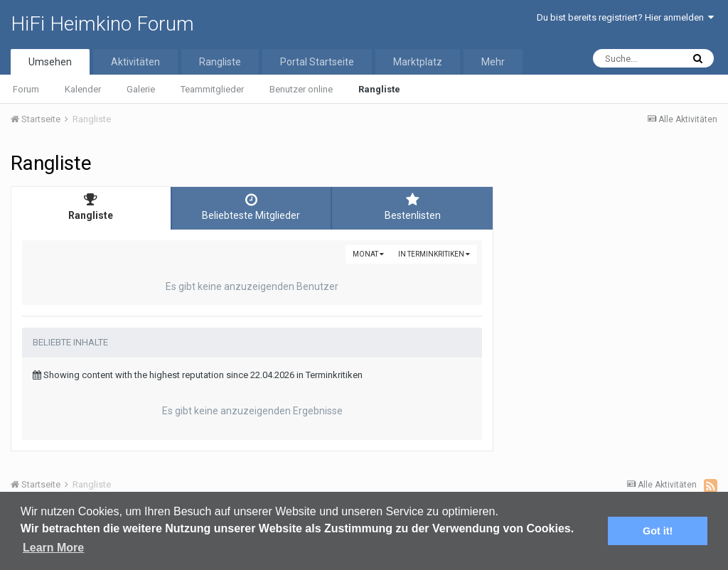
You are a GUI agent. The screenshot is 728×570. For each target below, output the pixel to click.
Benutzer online (301, 89)
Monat (368, 254)
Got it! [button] (658, 531)
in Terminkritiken (434, 254)
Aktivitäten (135, 62)
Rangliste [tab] (91, 207)
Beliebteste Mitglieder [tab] (252, 207)
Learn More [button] (53, 548)
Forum (26, 89)
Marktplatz (418, 62)
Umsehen (50, 62)
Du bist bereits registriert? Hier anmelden (625, 17)
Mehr (493, 62)
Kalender (83, 89)
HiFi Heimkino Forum (102, 24)
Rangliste (379, 89)
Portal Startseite (317, 62)
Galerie (141, 89)
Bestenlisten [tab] (412, 207)
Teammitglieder (212, 89)
